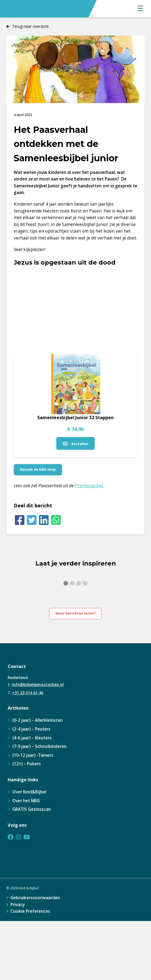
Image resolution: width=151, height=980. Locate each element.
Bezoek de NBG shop (38, 469)
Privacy (18, 905)
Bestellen (75, 444)
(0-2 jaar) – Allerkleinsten (37, 720)
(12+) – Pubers (27, 764)
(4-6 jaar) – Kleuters (32, 738)
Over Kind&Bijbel (29, 792)
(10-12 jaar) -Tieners (33, 755)
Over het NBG (26, 801)
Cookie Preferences (30, 911)
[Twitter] (32, 520)
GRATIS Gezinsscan (32, 809)
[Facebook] (20, 520)
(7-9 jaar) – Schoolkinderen (39, 746)
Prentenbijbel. (89, 486)
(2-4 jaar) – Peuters (31, 729)
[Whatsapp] (56, 520)
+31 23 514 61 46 (28, 693)
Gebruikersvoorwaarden (35, 898)
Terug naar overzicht (30, 26)
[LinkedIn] (44, 520)
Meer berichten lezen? (75, 613)
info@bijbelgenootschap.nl (38, 684)
